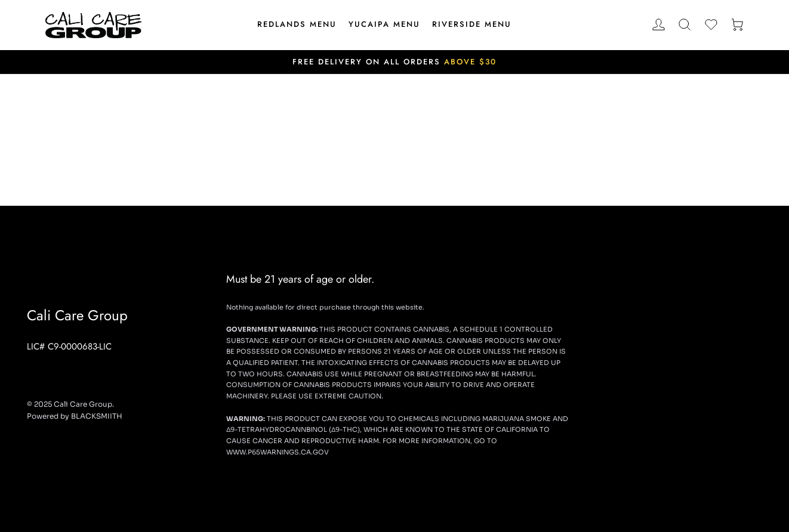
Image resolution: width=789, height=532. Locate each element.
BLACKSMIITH (97, 416)
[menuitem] (297, 25)
